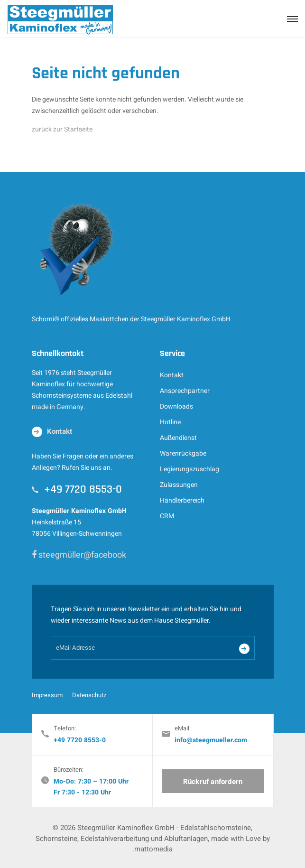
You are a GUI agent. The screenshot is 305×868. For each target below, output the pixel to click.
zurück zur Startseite (62, 129)
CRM (167, 516)
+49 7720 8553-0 (80, 740)
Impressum (47, 695)
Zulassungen (179, 485)
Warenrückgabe (183, 453)
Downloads (176, 406)
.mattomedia (152, 849)
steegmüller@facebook (79, 555)
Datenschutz (89, 695)
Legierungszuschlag (189, 469)
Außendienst (178, 438)
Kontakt (172, 375)
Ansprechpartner (185, 391)
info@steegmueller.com (211, 740)
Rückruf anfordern (213, 782)
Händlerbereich (182, 500)
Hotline (170, 422)
